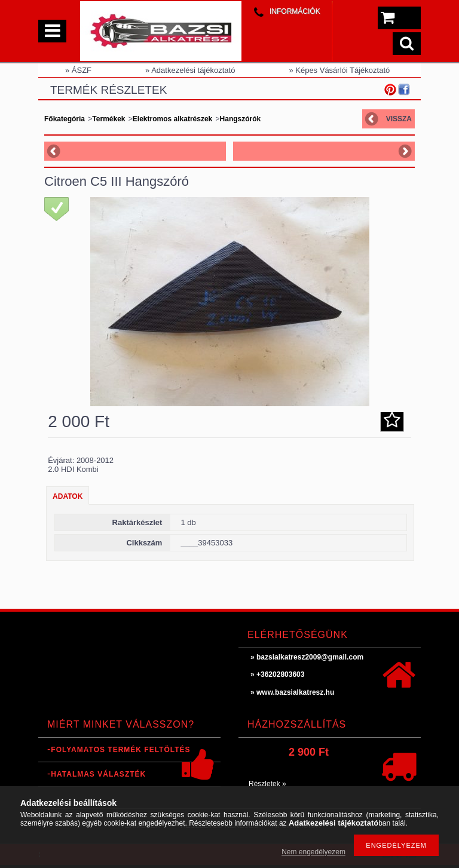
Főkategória (65, 119)
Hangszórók (241, 119)
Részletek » (267, 784)
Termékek (108, 119)
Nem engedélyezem (313, 852)
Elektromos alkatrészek (172, 119)
